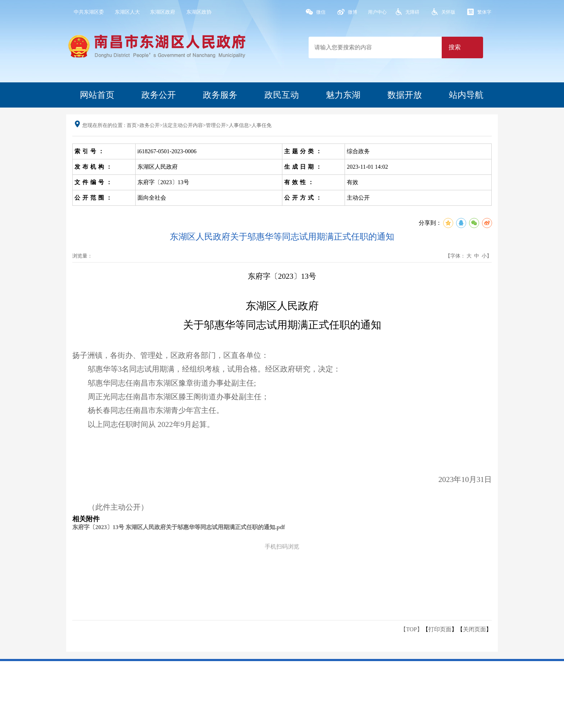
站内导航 (466, 95)
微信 (321, 12)
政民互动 (282, 95)
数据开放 (405, 95)
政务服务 (220, 95)
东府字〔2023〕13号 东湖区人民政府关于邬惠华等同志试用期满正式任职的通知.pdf (179, 527)
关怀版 (448, 12)
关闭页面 (474, 629)
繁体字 (484, 12)
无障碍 (412, 12)
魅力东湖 (343, 95)
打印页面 (440, 629)
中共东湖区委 (89, 12)
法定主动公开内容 (183, 125)
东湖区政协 (199, 12)
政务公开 (159, 95)
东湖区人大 (127, 12)
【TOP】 (411, 629)
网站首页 (97, 95)
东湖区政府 (163, 12)
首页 (132, 125)
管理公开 (216, 125)
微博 (352, 12)
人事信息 (239, 125)
